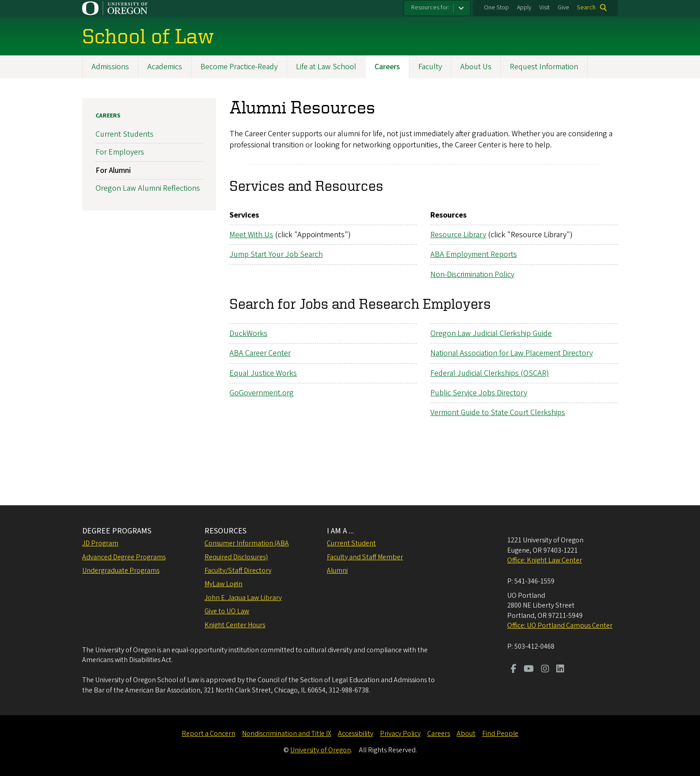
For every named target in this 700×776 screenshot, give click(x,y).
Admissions (110, 67)
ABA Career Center (260, 353)
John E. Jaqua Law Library (243, 598)
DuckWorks (248, 333)
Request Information (544, 67)
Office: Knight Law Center (545, 560)
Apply (524, 8)
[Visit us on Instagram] (545, 670)
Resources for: (430, 8)
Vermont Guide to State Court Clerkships (498, 413)
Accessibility (356, 734)
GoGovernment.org (262, 393)
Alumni (337, 570)
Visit (544, 8)
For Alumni (113, 170)
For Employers (120, 152)
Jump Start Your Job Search (276, 255)
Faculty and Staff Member (365, 557)
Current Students (125, 134)
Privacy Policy (400, 734)
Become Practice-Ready (239, 67)
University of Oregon (321, 750)
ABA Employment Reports (474, 255)
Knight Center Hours (235, 625)
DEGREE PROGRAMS (117, 531)
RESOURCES (225, 531)
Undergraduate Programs (121, 570)
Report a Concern (208, 734)
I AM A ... (340, 531)
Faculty (430, 67)
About (466, 734)
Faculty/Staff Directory (238, 570)
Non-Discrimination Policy (472, 275)
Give (563, 8)
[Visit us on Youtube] (529, 670)
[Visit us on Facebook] (514, 670)
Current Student (351, 543)
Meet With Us (251, 235)
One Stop (496, 8)
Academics (165, 67)
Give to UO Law (227, 611)
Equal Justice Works (263, 373)
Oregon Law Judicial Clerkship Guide (491, 333)
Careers (387, 67)
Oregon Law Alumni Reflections (148, 188)
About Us (476, 67)
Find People (500, 734)
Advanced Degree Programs (124, 557)
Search (586, 8)
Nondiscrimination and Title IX (287, 734)
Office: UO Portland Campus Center (560, 625)
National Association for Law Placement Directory (512, 353)
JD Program (100, 543)
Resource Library (458, 235)
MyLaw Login (223, 584)
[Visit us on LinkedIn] (560, 670)
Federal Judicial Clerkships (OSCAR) (490, 373)
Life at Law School (326, 67)
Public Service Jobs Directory (479, 393)
